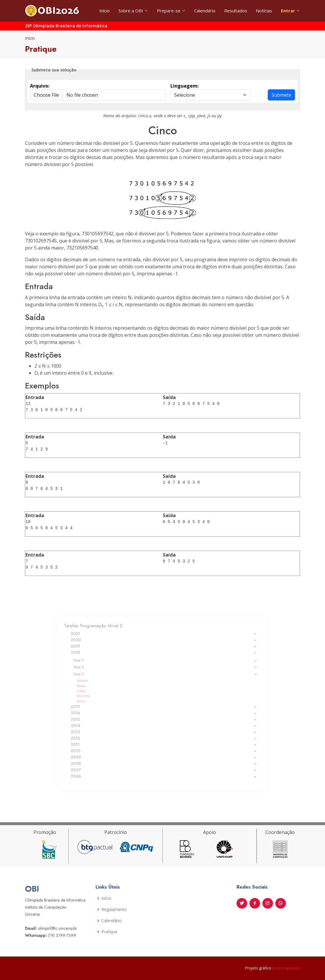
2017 (164, 706)
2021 (164, 646)
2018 (164, 662)
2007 (164, 758)
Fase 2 (165, 674)
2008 (164, 753)
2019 (164, 657)
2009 (164, 748)
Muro (96, 702)
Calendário (205, 11)
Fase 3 (165, 679)
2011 (164, 737)
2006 (164, 763)
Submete (281, 95)
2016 (164, 711)
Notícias (264, 11)
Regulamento (114, 909)
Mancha (98, 697)
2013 (164, 727)
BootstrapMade (286, 968)
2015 (164, 716)
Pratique (109, 932)
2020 (164, 651)
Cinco (96, 693)
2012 (164, 732)
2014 (164, 722)
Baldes (97, 685)
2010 (164, 743)
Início (104, 11)
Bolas (96, 689)
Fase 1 (165, 668)
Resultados (236, 11)
